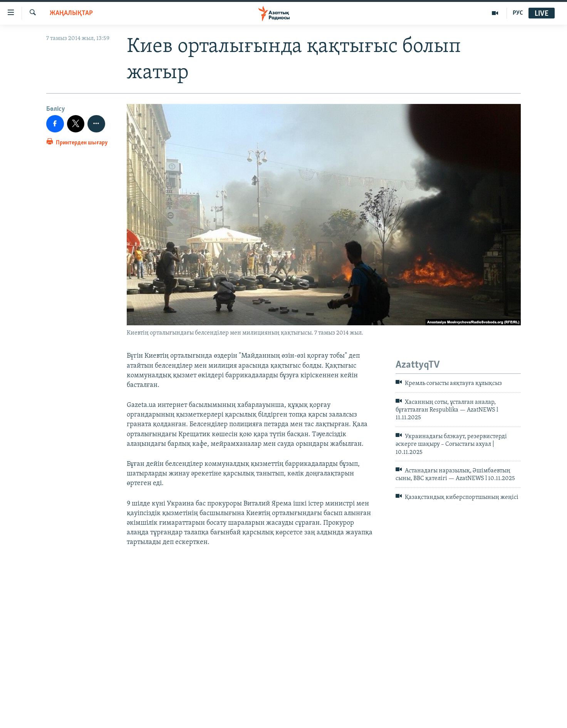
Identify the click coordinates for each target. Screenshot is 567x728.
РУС (518, 13)
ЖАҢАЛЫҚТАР (71, 13)
